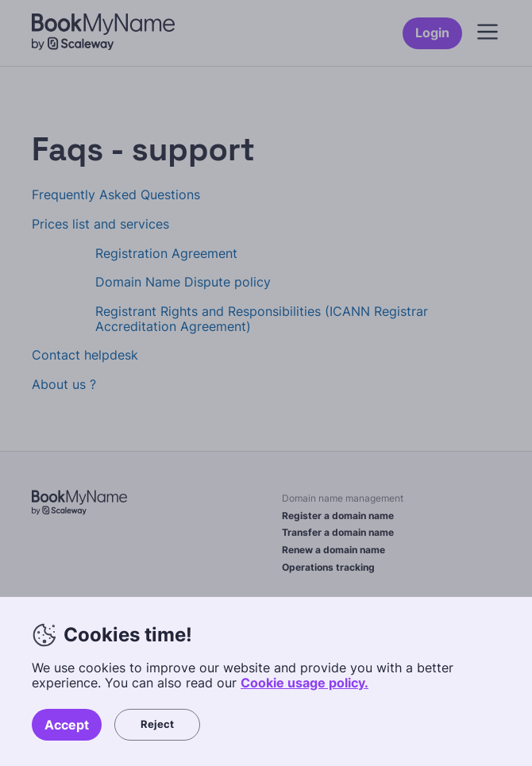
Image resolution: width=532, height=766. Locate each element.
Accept (67, 725)
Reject (157, 724)
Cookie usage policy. (305, 683)
